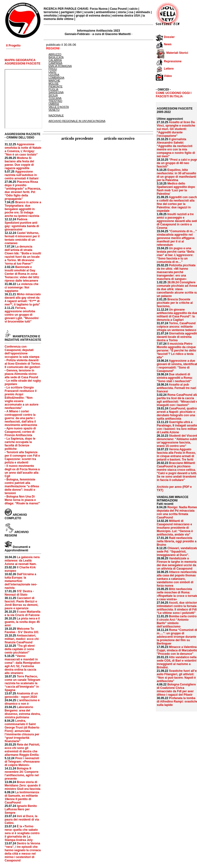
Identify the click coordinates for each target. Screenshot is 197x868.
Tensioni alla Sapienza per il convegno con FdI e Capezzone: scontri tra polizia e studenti (22, 457)
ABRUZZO (55, 54)
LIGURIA (54, 75)
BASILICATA (56, 57)
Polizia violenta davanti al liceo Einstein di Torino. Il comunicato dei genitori (23, 364)
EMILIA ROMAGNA (60, 66)
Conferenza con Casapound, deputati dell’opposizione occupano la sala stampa (22, 352)
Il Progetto (13, 46)
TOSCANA (55, 98)
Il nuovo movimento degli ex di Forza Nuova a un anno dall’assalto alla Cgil (22, 471)
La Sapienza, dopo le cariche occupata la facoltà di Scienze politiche (20, 444)
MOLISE (54, 83)
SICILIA (53, 95)
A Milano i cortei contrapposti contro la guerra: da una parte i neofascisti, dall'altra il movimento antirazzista (21, 418)
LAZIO (52, 72)
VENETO (54, 110)
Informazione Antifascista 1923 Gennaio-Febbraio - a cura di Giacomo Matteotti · (98, 32)
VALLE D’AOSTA (59, 107)
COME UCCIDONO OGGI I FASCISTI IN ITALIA (174, 95)
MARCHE (54, 81)
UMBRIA (54, 104)
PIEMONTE (55, 86)
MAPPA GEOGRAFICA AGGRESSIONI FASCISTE (23, 62)
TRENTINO (55, 101)
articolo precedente (78, 138)
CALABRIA (55, 60)
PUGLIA (53, 89)
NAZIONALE (56, 115)
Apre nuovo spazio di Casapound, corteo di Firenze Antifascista (20, 432)
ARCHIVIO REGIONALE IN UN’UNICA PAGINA (77, 121)
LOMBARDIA (56, 78)
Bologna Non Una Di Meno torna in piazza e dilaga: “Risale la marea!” (22, 500)
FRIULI (53, 69)
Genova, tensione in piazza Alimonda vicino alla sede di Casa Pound (21, 374)
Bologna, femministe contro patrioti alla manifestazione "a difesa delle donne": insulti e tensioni (22, 486)
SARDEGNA (56, 92)
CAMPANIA (55, 63)
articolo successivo (119, 138)
